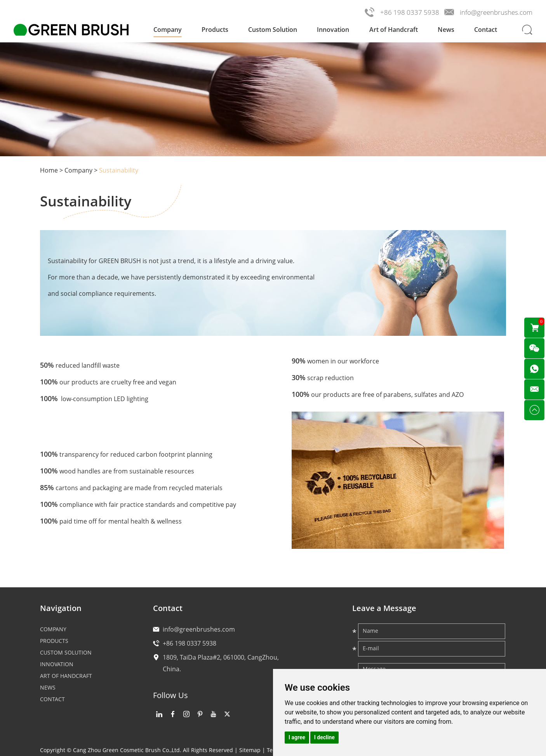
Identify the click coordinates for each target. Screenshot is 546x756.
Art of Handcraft (394, 30)
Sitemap (250, 750)
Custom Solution (273, 30)
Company (168, 30)
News (446, 30)
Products (215, 30)
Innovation (333, 30)
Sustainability (119, 170)
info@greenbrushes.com (496, 12)
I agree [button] (297, 737)
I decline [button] (324, 737)
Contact (486, 30)
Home (49, 170)
